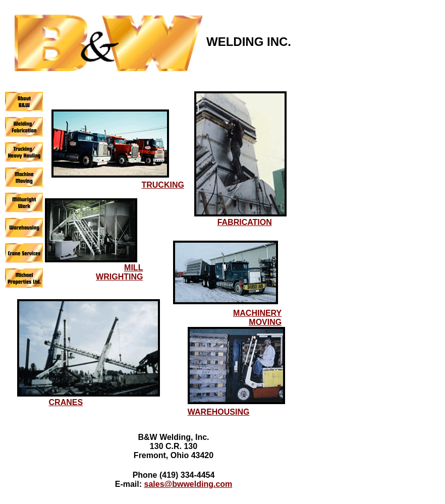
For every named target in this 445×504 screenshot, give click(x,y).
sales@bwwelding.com (188, 484)
